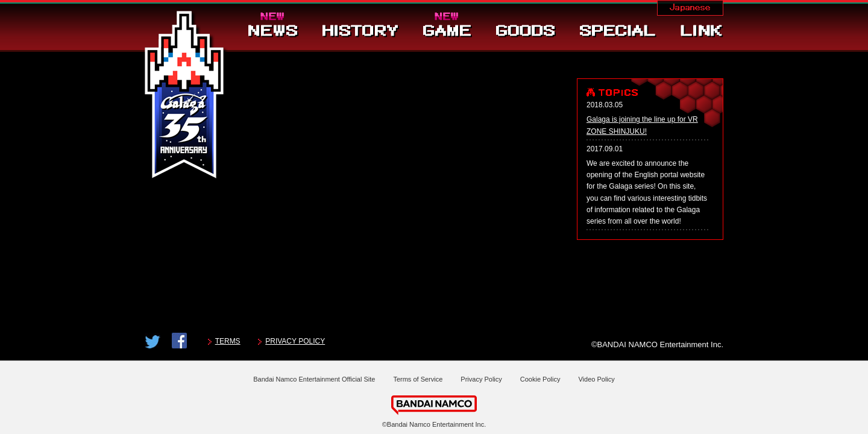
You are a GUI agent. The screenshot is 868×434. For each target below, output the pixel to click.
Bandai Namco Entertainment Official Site (314, 379)
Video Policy (596, 379)
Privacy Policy (481, 379)
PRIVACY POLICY (295, 341)
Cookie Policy (540, 379)
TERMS (228, 341)
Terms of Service (418, 379)
